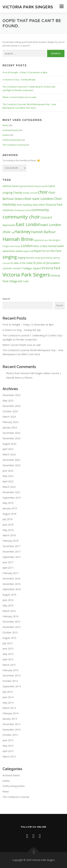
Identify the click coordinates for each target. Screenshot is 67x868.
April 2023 (8, 449)
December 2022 (11, 460)
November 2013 (11, 730)
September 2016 (12, 589)
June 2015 (8, 649)
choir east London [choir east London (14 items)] (38, 199)
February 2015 (10, 670)
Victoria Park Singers (28, 7)
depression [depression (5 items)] (9, 225)
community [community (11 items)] (40, 210)
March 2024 (9, 417)
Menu (61, 6)
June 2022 (8, 471)
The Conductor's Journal (14, 145)
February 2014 (10, 713)
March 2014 (9, 708)
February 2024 (10, 422)
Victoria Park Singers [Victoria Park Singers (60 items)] (26, 275)
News (5, 125)
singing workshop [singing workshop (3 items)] (44, 258)
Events (6, 135)
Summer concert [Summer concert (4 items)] (12, 268)
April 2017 (8, 568)
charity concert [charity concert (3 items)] (30, 193)
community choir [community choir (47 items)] (21, 217)
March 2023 (9, 454)
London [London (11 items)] (27, 246)
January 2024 (10, 427)
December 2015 (11, 622)
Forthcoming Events (12, 140)
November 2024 (11, 406)
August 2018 (9, 514)
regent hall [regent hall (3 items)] (28, 251)
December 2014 (11, 675)
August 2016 (9, 595)
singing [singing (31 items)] (10, 257)
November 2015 (11, 627)
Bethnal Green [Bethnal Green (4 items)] (10, 186)
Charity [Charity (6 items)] (18, 193)
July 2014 (7, 692)
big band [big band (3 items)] (23, 186)
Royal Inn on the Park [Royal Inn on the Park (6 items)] (48, 251)
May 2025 (8, 401)
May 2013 (8, 746)
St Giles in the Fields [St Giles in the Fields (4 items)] (22, 263)
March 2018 (9, 535)
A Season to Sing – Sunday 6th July (19, 80)
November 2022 (11, 465)
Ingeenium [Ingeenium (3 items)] (39, 240)
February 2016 (10, 616)
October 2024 (10, 411)
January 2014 (10, 719)
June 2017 (8, 562)
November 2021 (11, 492)
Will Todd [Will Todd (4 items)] (23, 281)
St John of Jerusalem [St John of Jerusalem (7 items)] (47, 263)
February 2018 (10, 541)
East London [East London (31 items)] (28, 224)
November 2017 (11, 552)
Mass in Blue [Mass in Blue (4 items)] (40, 246)
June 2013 (8, 740)
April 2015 (8, 659)
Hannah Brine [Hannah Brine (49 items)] (18, 239)
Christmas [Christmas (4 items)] (8, 210)
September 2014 (12, 686)
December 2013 (11, 724)
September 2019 (12, 498)
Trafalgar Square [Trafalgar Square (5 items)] (31, 268)
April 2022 (8, 481)
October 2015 (10, 632)
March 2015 (9, 665)
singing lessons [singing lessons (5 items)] (26, 258)
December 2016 (11, 579)
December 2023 (11, 433)
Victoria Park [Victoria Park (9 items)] (51, 268)
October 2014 (10, 681)
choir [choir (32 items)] (43, 192)
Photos (28, 378)
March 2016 (9, 611)
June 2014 (8, 697)
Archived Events (10, 130)
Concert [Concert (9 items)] (46, 217)
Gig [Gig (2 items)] (13, 232)
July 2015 (7, 643)
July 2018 (7, 519)
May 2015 (8, 654)
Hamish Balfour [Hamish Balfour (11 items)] (43, 232)
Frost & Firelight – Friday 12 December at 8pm (25, 72)
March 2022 (9, 487)
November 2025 (11, 395)
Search (6, 299)
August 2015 (9, 638)
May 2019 (8, 503)
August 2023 (9, 444)
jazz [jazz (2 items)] (47, 240)
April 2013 (8, 751)
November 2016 (11, 584)
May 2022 (8, 476)
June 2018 (8, 525)
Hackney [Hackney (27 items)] (23, 231)
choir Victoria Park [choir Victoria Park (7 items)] (50, 205)
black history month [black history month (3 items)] (38, 186)
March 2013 (9, 757)
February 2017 (10, 573)
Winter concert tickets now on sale (19, 97)
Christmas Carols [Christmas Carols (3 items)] (22, 210)
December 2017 (11, 546)
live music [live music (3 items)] (16, 246)
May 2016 (8, 605)
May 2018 (8, 530)
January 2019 (10, 508)
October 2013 (10, 735)
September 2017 (12, 557)
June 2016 (8, 600)
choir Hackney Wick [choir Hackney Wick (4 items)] (27, 205)
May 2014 (8, 703)
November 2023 (11, 438)
